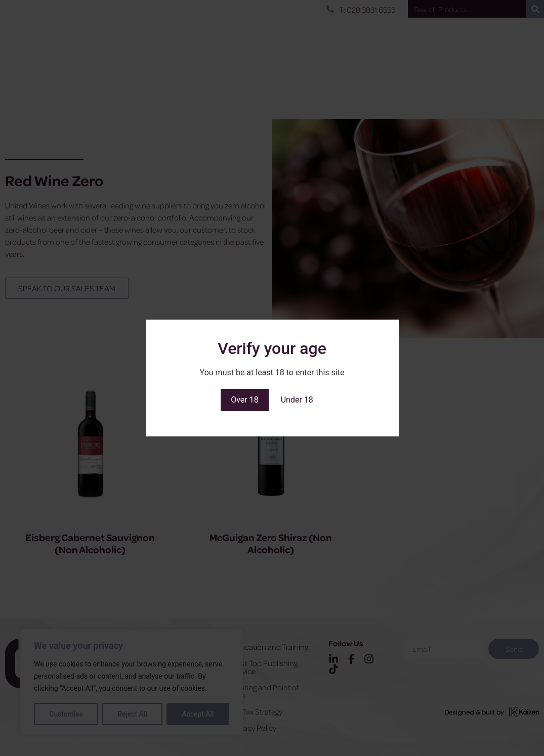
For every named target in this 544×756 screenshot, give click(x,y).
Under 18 (297, 400)
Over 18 (245, 400)
